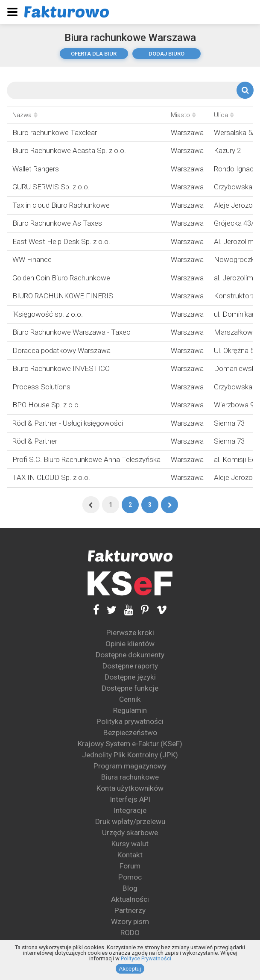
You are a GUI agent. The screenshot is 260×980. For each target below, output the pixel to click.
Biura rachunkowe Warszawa (130, 38)
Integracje (130, 810)
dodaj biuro (167, 54)
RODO (130, 933)
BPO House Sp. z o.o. (46, 405)
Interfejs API (130, 799)
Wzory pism (130, 921)
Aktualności (130, 899)
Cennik (130, 699)
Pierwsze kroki (130, 633)
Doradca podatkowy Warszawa (61, 350)
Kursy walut (130, 844)
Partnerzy (130, 910)
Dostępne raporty (130, 666)
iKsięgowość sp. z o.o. (48, 314)
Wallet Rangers (36, 169)
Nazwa (25, 115)
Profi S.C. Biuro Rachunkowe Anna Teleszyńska (86, 459)
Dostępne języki (130, 677)
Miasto (183, 115)
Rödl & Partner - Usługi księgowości (68, 423)
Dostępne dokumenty (130, 655)
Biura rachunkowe (130, 777)
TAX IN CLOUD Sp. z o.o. (51, 477)
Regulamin (130, 710)
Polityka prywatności (130, 721)
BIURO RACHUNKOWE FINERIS (63, 296)
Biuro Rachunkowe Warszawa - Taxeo (72, 332)
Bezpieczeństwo (130, 733)
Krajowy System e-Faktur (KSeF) (130, 744)
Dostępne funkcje (130, 688)
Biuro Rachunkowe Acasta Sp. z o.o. (69, 150)
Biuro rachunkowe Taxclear (55, 132)
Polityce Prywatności (146, 958)
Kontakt (130, 855)
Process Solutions (41, 387)
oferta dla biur (94, 54)
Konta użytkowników (130, 788)
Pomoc (130, 877)
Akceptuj (130, 969)
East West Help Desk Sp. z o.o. (61, 241)
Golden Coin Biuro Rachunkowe (61, 278)
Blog (130, 888)
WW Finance (32, 259)
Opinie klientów (130, 644)
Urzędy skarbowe (130, 833)
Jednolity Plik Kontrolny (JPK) (130, 755)
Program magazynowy (130, 766)
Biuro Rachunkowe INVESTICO (61, 368)
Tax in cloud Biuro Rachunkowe (61, 205)
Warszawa (187, 132)
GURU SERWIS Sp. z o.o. (51, 187)
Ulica (224, 115)
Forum (130, 866)
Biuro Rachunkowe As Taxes (57, 223)
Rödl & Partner (35, 441)
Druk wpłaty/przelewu (130, 821)
